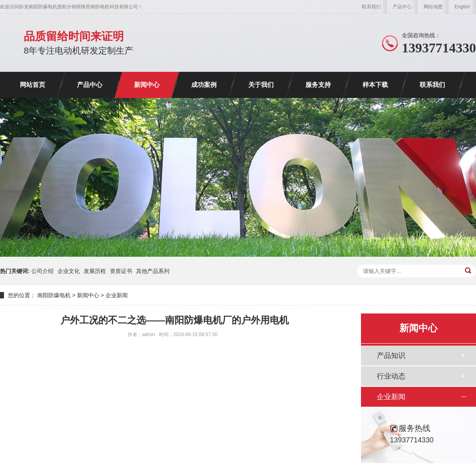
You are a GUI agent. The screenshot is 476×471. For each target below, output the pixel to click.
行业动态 (391, 376)
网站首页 (33, 85)
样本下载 (375, 85)
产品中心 (402, 7)
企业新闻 (117, 295)
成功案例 (204, 85)
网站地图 (433, 7)
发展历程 (95, 271)
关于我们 (261, 85)
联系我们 (371, 7)
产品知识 (391, 356)
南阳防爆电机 (54, 295)
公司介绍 (42, 271)
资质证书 (121, 271)
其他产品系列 (153, 271)
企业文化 (69, 271)
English (462, 7)
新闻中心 (147, 85)
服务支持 (318, 85)
